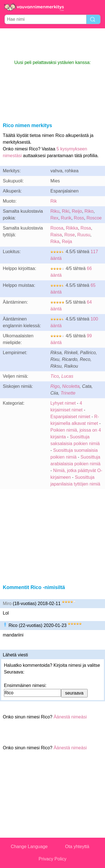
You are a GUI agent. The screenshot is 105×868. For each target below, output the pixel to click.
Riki (66, 211)
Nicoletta (71, 386)
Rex (54, 218)
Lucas (67, 376)
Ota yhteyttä (77, 847)
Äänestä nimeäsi (70, 717)
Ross (79, 218)
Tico (55, 376)
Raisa (56, 235)
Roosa (57, 228)
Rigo (55, 386)
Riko (89, 211)
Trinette (68, 393)
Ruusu (84, 235)
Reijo (77, 211)
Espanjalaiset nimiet (70, 417)
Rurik (66, 218)
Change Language (29, 847)
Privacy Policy (53, 859)
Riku (55, 211)
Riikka (72, 228)
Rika (55, 241)
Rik (54, 201)
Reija (67, 241)
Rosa (86, 228)
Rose (70, 235)
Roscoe (94, 218)
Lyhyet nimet (63, 403)
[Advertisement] (53, 44)
